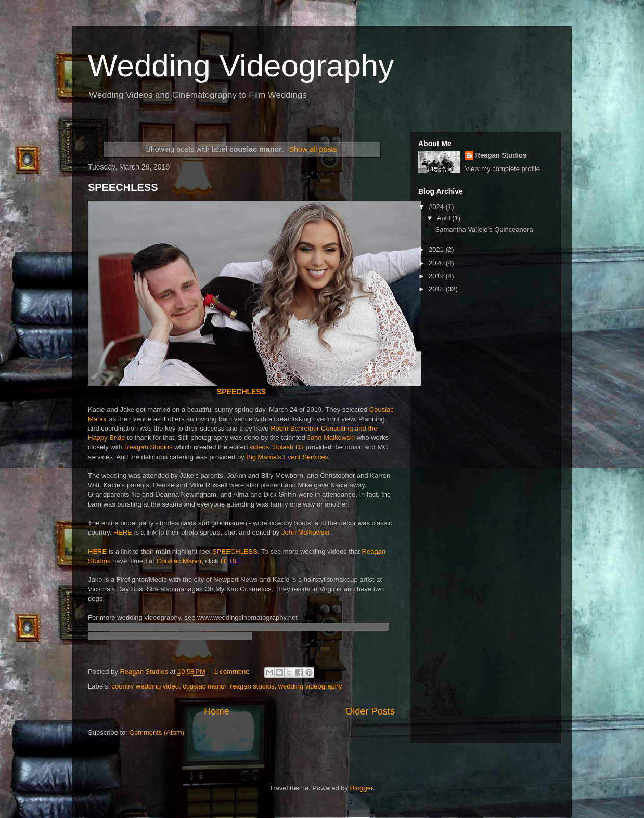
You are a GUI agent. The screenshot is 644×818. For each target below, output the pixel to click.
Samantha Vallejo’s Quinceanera (484, 230)
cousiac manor (204, 686)
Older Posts (370, 711)
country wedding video (145, 686)
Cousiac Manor (179, 561)
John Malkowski (331, 438)
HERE (123, 532)
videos (260, 447)
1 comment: (233, 672)
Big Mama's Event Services (287, 457)
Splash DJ (288, 447)
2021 (437, 249)
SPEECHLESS (123, 187)
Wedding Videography (241, 66)
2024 (437, 207)
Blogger (362, 788)
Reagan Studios (149, 447)
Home (217, 711)
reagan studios (252, 686)
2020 (437, 263)
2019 (437, 276)
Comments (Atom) (157, 732)
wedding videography (310, 686)
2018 (437, 289)
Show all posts (313, 149)
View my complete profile (503, 169)
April (445, 218)
